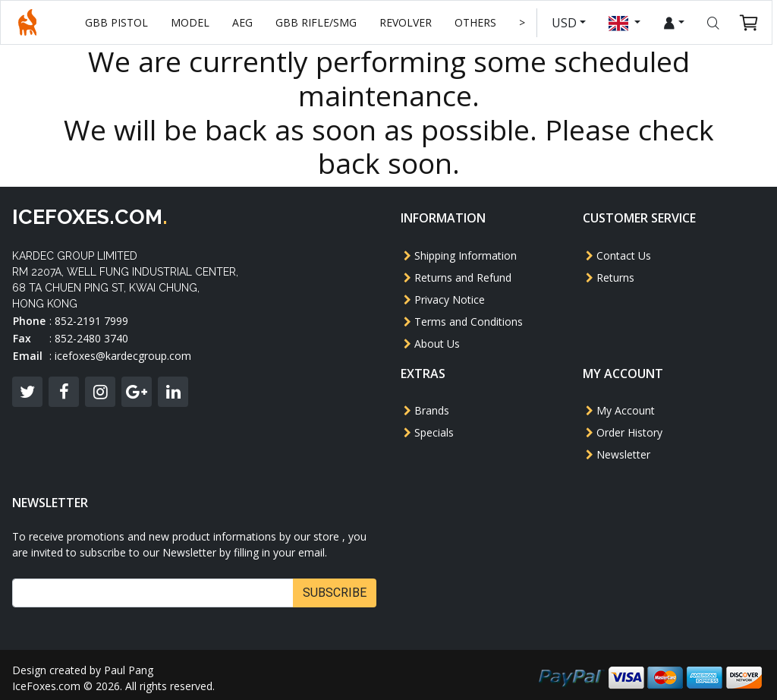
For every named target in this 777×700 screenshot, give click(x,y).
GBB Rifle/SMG (319, 22)
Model (193, 22)
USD (569, 23)
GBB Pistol (120, 22)
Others (478, 22)
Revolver (409, 22)
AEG (245, 22)
